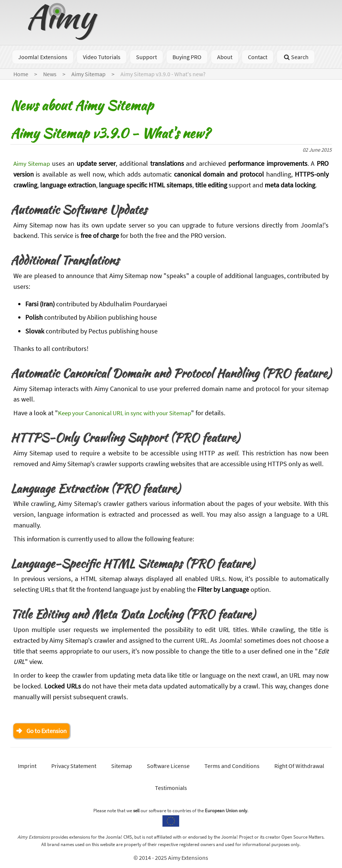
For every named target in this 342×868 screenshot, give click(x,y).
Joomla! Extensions (43, 57)
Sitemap (122, 767)
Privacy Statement (74, 767)
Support (146, 57)
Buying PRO (187, 57)
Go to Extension (49, 731)
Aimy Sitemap (33, 163)
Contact (258, 57)
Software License (168, 767)
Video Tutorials (102, 57)
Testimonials (171, 788)
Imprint (27, 767)
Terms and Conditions (232, 767)
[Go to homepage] (64, 38)
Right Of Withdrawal (299, 767)
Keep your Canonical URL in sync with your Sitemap (130, 413)
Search (296, 57)
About (225, 57)
